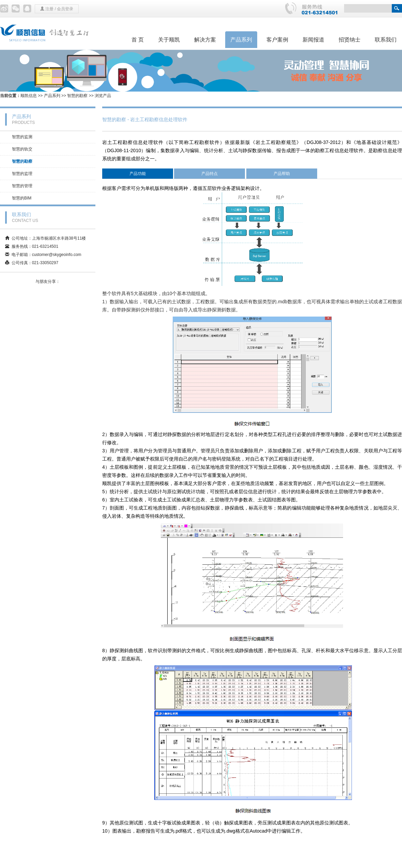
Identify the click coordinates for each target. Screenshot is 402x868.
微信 (16, 9)
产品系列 (241, 40)
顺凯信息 (29, 96)
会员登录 (65, 9)
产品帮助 (282, 174)
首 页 (138, 40)
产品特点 (210, 174)
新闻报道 (313, 40)
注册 (49, 9)
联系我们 (386, 40)
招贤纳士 (350, 40)
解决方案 (205, 40)
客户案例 (277, 40)
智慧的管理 (22, 186)
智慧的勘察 (77, 96)
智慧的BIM (22, 198)
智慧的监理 (22, 174)
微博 (4, 9)
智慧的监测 (22, 137)
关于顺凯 (169, 40)
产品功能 (138, 174)
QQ (27, 9)
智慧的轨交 (22, 149)
